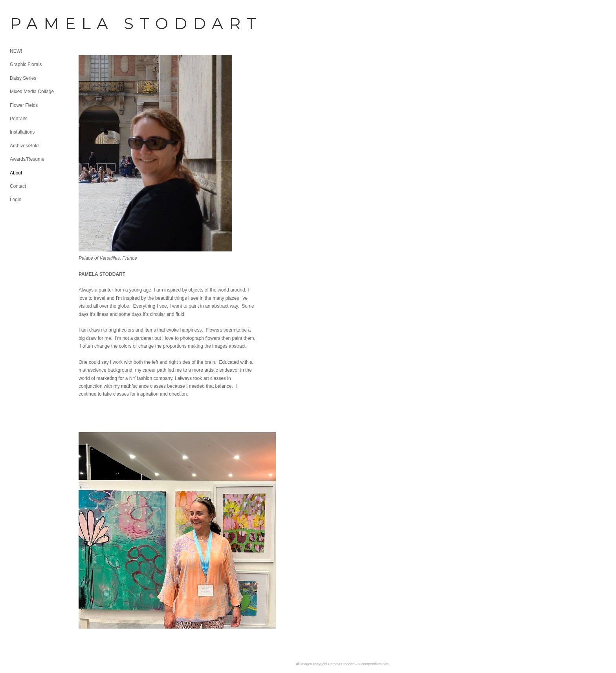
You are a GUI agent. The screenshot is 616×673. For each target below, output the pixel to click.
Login (16, 200)
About (16, 173)
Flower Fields (24, 105)
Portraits (19, 119)
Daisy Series (23, 78)
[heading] (29, 24)
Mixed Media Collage (32, 92)
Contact (18, 186)
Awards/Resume (27, 159)
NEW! (16, 51)
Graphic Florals (26, 64)
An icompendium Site (372, 664)
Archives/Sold (24, 146)
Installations (22, 132)
